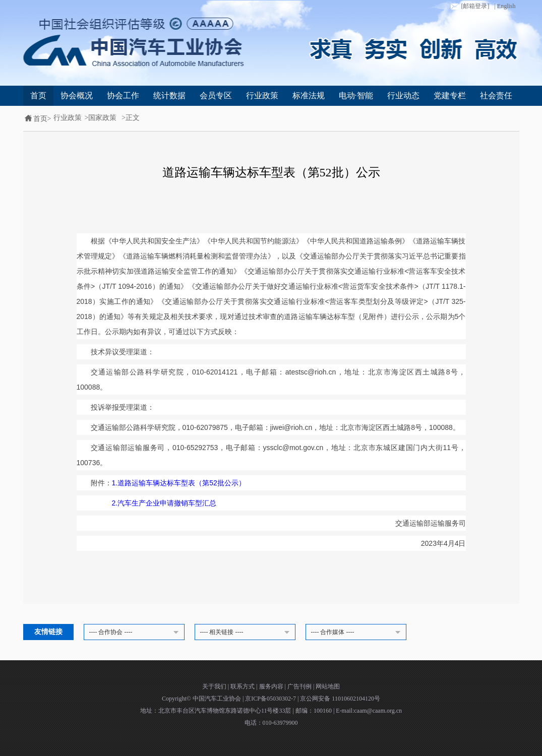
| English (505, 6)
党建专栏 (450, 96)
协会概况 (77, 96)
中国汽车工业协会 (218, 699)
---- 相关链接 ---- (247, 633)
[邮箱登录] (469, 7)
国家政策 (102, 118)
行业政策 (262, 96)
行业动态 (403, 96)
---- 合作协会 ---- (136, 633)
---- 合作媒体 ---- (357, 633)
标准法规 (309, 96)
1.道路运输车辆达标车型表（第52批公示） (179, 483)
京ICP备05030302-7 (271, 699)
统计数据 (169, 96)
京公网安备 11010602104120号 (340, 699)
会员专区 (216, 96)
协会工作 (123, 96)
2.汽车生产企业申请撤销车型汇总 (164, 503)
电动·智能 (356, 96)
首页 (38, 96)
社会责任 (496, 96)
